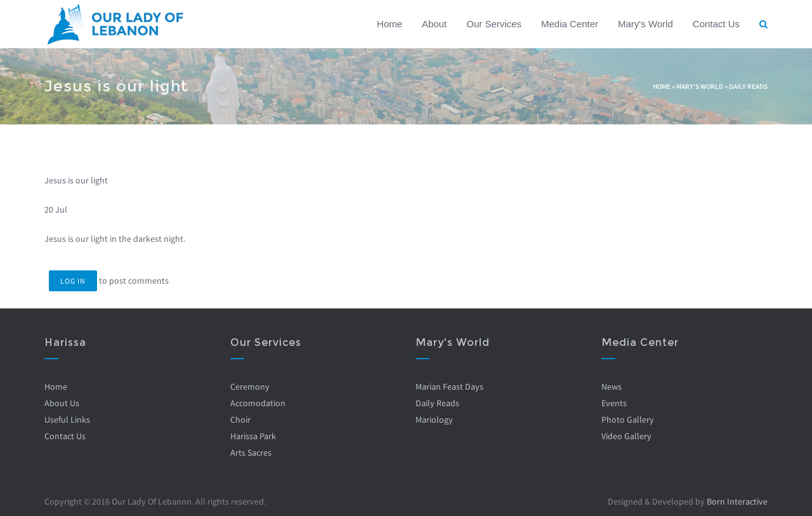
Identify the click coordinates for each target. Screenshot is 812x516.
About (434, 24)
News (612, 387)
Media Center (570, 24)
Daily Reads (748, 86)
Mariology (434, 420)
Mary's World (645, 24)
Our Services (494, 24)
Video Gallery (626, 436)
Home (390, 24)
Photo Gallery (628, 420)
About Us (62, 403)
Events (614, 403)
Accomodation (258, 403)
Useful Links (67, 420)
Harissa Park (253, 436)
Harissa (65, 342)
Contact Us (716, 24)
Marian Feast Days (449, 387)
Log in (73, 281)
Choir (240, 420)
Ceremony (250, 387)
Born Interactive (737, 501)
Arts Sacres (251, 453)
